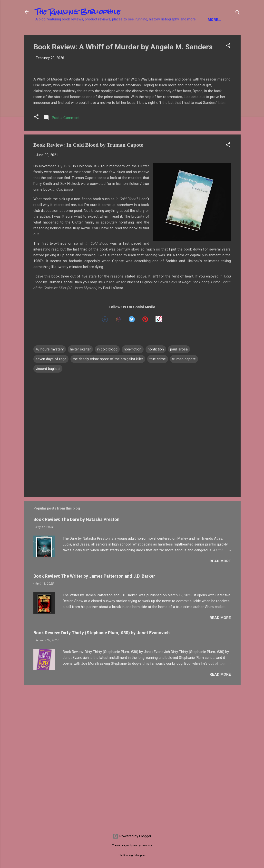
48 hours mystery (50, 490)
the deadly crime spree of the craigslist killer (108, 499)
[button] (228, 61)
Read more (220, 701)
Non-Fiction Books (95, 35)
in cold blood (107, 490)
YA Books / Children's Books (151, 35)
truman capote (184, 499)
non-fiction (133, 490)
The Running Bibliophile (78, 12)
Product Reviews (205, 35)
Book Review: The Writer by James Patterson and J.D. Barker (94, 716)
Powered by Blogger (132, 836)
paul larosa (179, 490)
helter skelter (80, 490)
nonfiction (156, 490)
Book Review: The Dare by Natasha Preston (76, 659)
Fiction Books (53, 35)
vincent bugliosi (48, 509)
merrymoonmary (143, 846)
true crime (158, 499)
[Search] (238, 13)
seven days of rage (51, 499)
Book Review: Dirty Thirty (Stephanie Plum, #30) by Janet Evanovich (102, 773)
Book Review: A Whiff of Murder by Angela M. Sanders (123, 62)
